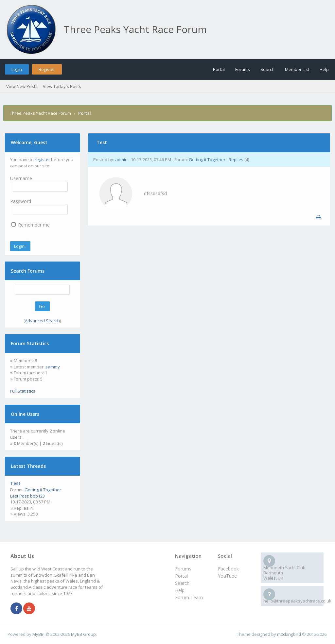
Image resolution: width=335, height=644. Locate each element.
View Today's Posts (62, 86)
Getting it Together (43, 490)
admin (121, 160)
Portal (219, 69)
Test (15, 483)
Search (267, 69)
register (42, 160)
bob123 (37, 496)
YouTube (227, 576)
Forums (243, 69)
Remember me (31, 225)
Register (47, 69)
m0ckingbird (289, 634)
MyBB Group (83, 634)
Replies (236, 160)
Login (17, 69)
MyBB (38, 634)
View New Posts (22, 86)
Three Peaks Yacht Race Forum (40, 113)
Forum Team (189, 597)
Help (324, 69)
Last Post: (20, 496)
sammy (53, 367)
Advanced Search (42, 321)
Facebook (228, 569)
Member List (297, 69)
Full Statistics (23, 391)
